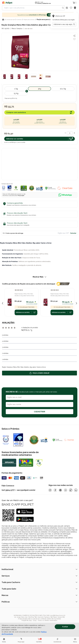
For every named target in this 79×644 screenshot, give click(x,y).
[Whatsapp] (66, 490)
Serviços (39, 576)
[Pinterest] (60, 490)
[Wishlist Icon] (71, 8)
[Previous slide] (3, 303)
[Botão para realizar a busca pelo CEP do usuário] (74, 24)
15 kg (16, 93)
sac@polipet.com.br (26, 490)
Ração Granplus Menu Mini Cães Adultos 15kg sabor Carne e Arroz (60, 295)
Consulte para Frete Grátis (26, 307)
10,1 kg (63, 89)
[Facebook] (55, 490)
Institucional (39, 569)
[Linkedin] (76, 490)
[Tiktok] (71, 490)
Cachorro (19, 20)
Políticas (39, 602)
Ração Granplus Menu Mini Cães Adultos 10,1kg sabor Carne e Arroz (24, 295)
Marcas (39, 595)
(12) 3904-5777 (8, 490)
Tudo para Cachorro (39, 582)
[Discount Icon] (67, 8)
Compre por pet (10, 20)
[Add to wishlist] (74, 39)
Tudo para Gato (39, 589)
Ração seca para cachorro (46, 19)
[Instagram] (50, 490)
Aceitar (65, 627)
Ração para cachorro (29, 20)
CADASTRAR (39, 412)
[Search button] (63, 8)
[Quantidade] (70, 133)
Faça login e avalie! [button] (39, 373)
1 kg (16, 89)
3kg (39, 89)
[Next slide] (76, 303)
